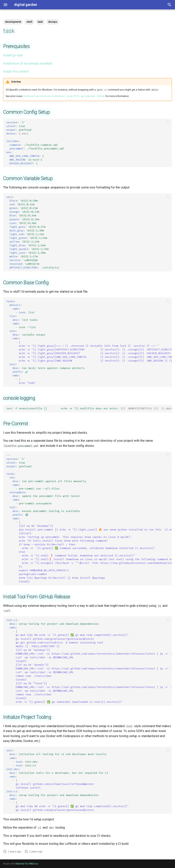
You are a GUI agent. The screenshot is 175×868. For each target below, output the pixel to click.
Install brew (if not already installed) (28, 64)
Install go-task (13, 55)
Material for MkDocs (27, 864)
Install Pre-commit (16, 72)
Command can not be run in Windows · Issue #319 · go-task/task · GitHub (64, 96)
